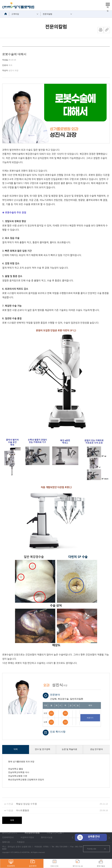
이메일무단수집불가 (55, 833)
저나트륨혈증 (23, 810)
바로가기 (90, 718)
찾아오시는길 (47, 837)
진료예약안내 (8, 837)
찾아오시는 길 (78, 863)
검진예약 (33, 863)
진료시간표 (54, 863)
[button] (73, 837)
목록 (12, 820)
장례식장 (6, 842)
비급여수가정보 (27, 837)
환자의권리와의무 (10, 833)
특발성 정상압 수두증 (26, 804)
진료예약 (11, 863)
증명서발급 (101, 863)
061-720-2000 (61, 847)
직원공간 (21, 842)
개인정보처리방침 (32, 833)
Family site (96, 849)
